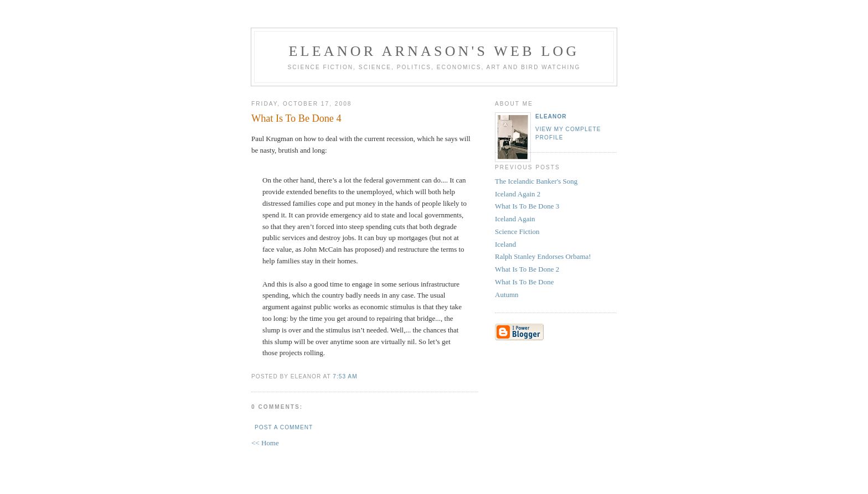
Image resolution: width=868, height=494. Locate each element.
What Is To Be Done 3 (527, 206)
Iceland (505, 244)
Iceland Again (515, 219)
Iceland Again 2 (518, 194)
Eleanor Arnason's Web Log (434, 51)
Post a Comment (284, 427)
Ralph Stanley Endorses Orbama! (543, 256)
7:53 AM (345, 376)
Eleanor (551, 116)
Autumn (507, 295)
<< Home (265, 443)
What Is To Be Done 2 (527, 269)
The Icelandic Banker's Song (536, 181)
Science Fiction (517, 232)
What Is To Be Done (524, 282)
